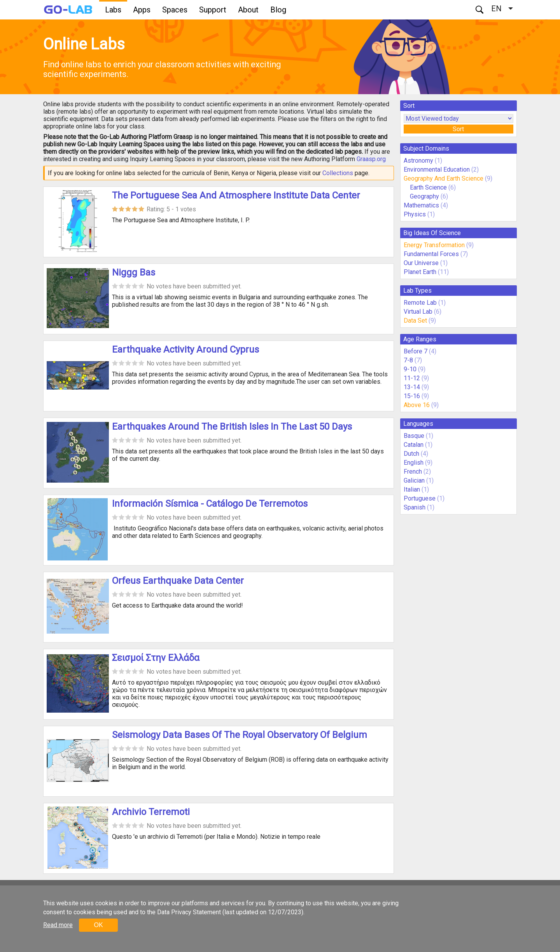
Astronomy (418, 161)
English (414, 463)
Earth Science (428, 187)
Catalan (414, 445)
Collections (338, 173)
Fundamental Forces (431, 254)
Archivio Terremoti (151, 812)
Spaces (175, 10)
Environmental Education (437, 169)
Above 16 (417, 405)
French (413, 472)
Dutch (411, 454)
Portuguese (420, 498)
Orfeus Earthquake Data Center (178, 581)
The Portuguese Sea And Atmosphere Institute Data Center (236, 195)
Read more (58, 925)
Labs (113, 10)
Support (213, 10)
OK (98, 925)
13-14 (412, 387)
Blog (278, 10)
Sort (458, 129)
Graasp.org (371, 159)
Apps (142, 10)
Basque (414, 436)
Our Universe (421, 263)
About (248, 10)
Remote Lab (420, 303)
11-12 (412, 378)
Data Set (415, 321)
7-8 (408, 360)
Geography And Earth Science (444, 178)
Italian (412, 489)
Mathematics (421, 205)
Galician (414, 480)
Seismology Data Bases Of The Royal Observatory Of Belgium (240, 735)
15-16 (412, 396)
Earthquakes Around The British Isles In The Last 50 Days (232, 427)
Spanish (415, 507)
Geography (424, 196)
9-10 (410, 369)
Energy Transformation (434, 245)
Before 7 (416, 351)
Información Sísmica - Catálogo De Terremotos (210, 504)
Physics (415, 214)
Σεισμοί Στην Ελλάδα (156, 658)
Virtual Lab (418, 312)
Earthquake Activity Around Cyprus (185, 350)
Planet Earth (420, 272)
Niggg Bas (134, 272)
